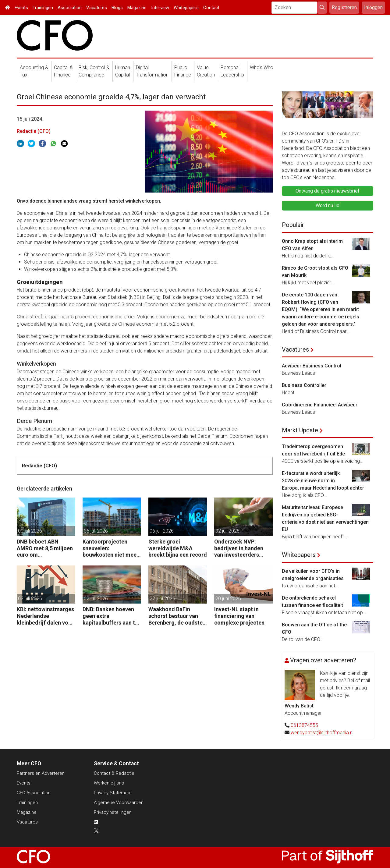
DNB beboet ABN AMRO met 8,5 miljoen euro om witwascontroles (45, 548)
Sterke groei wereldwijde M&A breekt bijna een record (178, 548)
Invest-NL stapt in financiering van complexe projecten (239, 616)
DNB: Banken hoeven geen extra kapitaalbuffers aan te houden (110, 616)
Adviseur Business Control (312, 366)
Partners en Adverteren (41, 773)
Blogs (117, 8)
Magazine (137, 8)
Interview (160, 8)
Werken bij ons (109, 783)
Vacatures (97, 8)
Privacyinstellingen (113, 812)
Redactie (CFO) (34, 131)
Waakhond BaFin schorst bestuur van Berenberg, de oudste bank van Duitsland (175, 616)
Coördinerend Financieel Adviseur (320, 405)
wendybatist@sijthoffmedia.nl (322, 733)
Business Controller (304, 385)
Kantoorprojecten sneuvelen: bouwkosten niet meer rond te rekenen (111, 548)
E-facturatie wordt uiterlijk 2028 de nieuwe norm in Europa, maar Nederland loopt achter (323, 481)
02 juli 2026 (227, 531)
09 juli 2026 (30, 531)
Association (70, 8)
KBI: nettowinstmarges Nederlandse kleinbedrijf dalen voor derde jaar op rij (45, 616)
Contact (211, 8)
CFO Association (34, 793)
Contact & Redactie (114, 773)
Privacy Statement (113, 793)
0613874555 (304, 725)
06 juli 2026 (96, 531)
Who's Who (262, 67)
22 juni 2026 (162, 599)
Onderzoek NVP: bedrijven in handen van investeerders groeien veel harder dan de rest (239, 548)
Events (21, 8)
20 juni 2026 (228, 599)
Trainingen (43, 8)
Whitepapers (186, 8)
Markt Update (300, 430)
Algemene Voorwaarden (119, 802)
